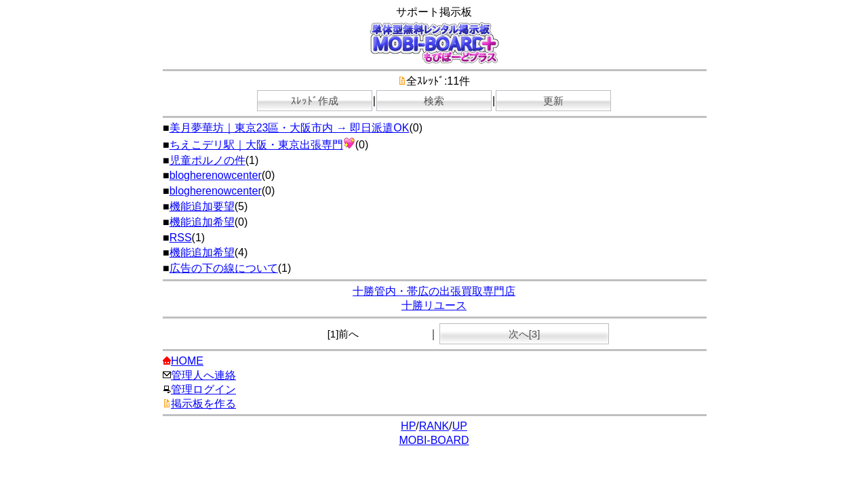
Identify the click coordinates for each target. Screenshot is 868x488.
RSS (181, 238)
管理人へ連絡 (199, 375)
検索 (434, 101)
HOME (183, 361)
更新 (553, 101)
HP (408, 426)
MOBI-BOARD (434, 440)
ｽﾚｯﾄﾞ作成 (315, 101)
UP (460, 426)
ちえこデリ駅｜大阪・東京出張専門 (262, 145)
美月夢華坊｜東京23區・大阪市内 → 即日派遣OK (290, 128)
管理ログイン (199, 389)
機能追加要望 (202, 206)
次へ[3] (525, 334)
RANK (434, 426)
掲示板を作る (199, 404)
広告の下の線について (224, 268)
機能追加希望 (202, 222)
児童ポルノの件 (208, 160)
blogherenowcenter (216, 175)
